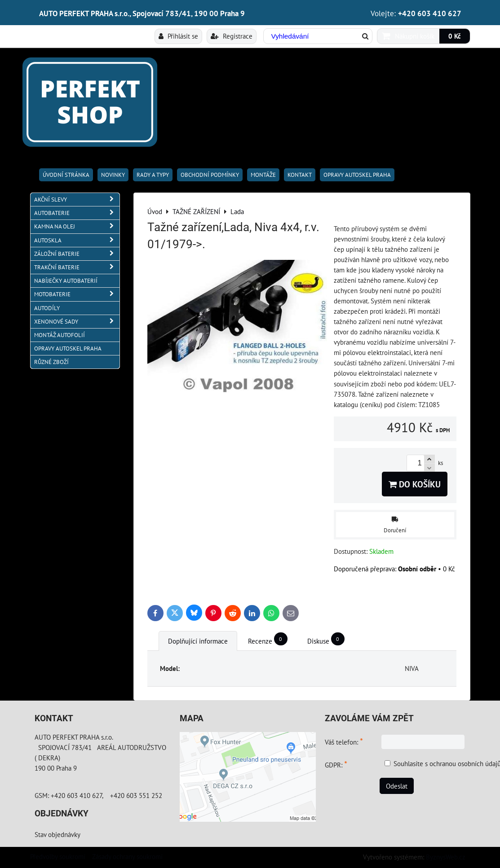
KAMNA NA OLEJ (77, 226)
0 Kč (455, 36)
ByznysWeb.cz (446, 857)
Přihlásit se (178, 36)
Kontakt (300, 175)
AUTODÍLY (47, 308)
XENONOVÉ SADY (77, 322)
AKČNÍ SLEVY (77, 199)
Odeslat (397, 786)
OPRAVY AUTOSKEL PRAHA (357, 175)
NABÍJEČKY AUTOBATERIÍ (66, 281)
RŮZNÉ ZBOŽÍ (51, 362)
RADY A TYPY (153, 175)
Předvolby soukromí (58, 856)
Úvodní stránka (66, 175)
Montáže (263, 175)
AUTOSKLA (77, 240)
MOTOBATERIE (77, 294)
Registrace (232, 36)
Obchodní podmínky (210, 175)
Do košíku (415, 484)
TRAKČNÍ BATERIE (77, 267)
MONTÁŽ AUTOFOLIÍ (60, 335)
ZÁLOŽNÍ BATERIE (77, 254)
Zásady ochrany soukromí (127, 856)
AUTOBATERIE (77, 213)
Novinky (113, 175)
